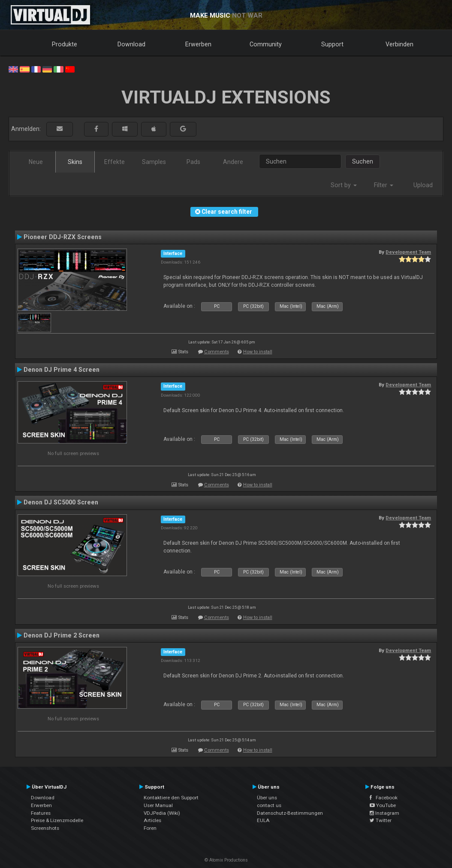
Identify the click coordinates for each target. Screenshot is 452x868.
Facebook (384, 798)
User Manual (158, 805)
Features (41, 813)
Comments (217, 352)
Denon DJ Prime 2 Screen (62, 635)
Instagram (384, 813)
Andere (233, 162)
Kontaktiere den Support (171, 798)
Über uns (267, 798)
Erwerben (198, 44)
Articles (152, 820)
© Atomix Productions (226, 860)
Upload (423, 185)
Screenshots (45, 828)
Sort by (344, 185)
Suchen (363, 161)
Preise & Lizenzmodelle (57, 820)
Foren (150, 828)
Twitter (381, 820)
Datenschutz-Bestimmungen (290, 813)
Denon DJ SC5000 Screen (61, 502)
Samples (154, 162)
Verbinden (399, 44)
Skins (75, 162)
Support (332, 44)
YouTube (383, 805)
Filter (384, 185)
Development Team (408, 252)
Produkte (65, 44)
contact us (269, 805)
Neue (36, 162)
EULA (263, 820)
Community (266, 44)
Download (131, 44)
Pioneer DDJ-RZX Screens (63, 237)
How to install (258, 352)
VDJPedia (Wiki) (162, 813)
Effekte (115, 162)
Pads (193, 162)
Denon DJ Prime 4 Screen (62, 370)
